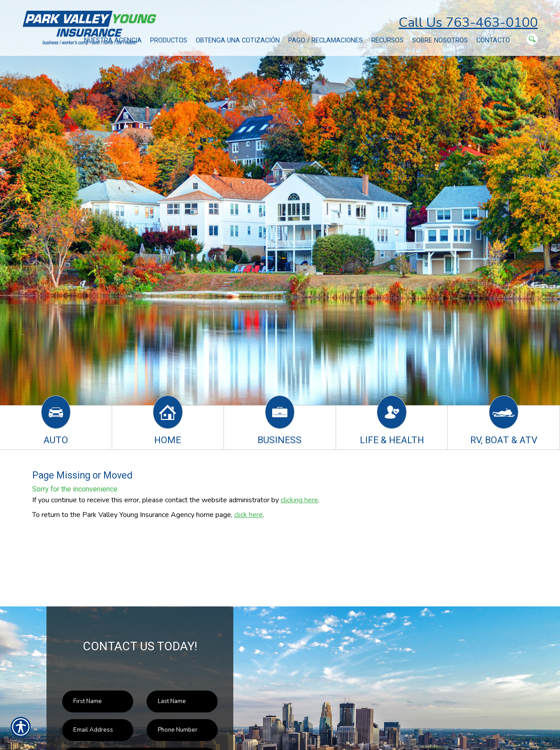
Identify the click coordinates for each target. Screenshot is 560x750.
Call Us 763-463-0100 (468, 23)
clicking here (299, 500)
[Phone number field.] (182, 730)
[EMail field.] (98, 730)
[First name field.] (98, 701)
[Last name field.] (182, 701)
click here (248, 515)
